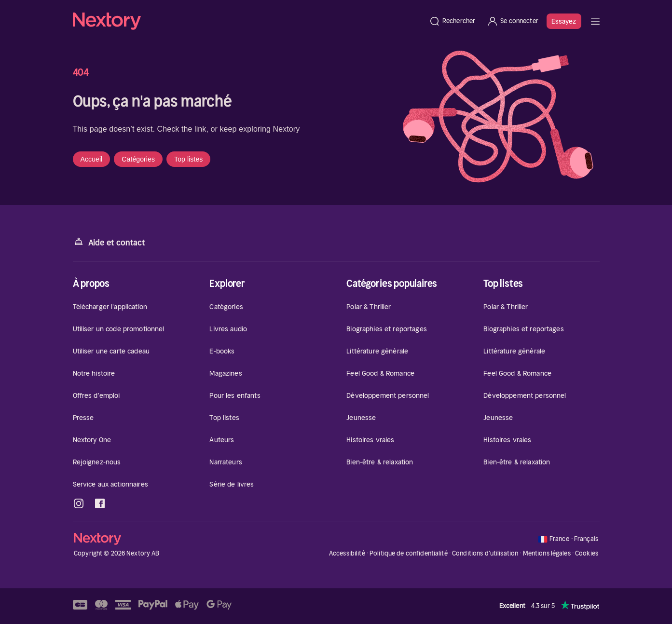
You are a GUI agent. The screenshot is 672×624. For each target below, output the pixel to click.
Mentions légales (547, 553)
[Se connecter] (513, 21)
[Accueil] (248, 21)
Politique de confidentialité (409, 553)
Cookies (587, 554)
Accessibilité (347, 553)
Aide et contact (109, 242)
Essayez (564, 21)
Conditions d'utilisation (485, 553)
